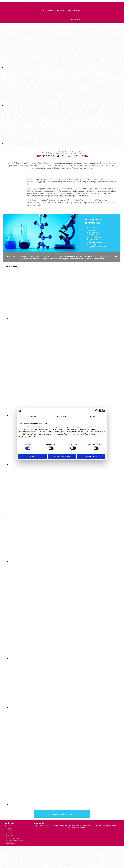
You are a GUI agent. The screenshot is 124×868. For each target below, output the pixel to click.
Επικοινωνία (76, 19)
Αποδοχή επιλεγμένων (62, 456)
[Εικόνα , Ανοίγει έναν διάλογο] (64, 67)
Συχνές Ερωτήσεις (74, 10)
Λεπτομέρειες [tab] (62, 417)
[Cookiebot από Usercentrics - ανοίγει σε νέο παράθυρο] (97, 411)
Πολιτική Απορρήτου (12, 838)
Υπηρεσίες (51, 10)
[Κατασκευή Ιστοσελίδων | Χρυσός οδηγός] (36, 831)
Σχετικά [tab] (92, 417)
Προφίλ (43, 10)
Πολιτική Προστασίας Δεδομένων (16, 841)
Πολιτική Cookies (11, 843)
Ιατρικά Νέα (61, 10)
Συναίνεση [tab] (32, 417)
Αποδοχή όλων (91, 456)
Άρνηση (33, 456)
